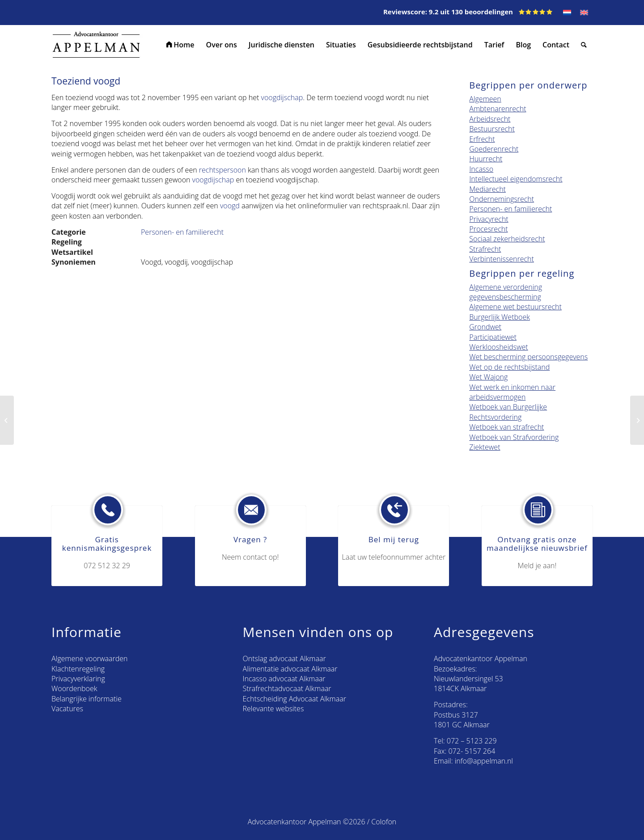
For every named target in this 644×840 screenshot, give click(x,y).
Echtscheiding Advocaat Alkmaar (294, 699)
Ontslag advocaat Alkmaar (284, 658)
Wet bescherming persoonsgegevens (528, 357)
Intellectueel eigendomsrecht (516, 179)
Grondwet (485, 327)
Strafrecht (485, 249)
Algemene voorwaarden (89, 658)
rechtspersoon (222, 170)
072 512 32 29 (107, 566)
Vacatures (67, 709)
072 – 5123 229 (472, 741)
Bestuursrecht (492, 129)
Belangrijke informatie (87, 699)
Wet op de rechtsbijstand (509, 367)
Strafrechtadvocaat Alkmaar (287, 688)
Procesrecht (488, 229)
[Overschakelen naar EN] (584, 13)
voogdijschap (282, 97)
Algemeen (485, 99)
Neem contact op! (250, 557)
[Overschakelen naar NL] (567, 13)
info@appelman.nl (484, 761)
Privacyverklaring (78, 679)
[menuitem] (180, 45)
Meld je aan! (537, 566)
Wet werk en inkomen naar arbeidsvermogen (512, 392)
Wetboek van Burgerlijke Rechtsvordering (508, 412)
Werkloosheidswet (498, 347)
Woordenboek (74, 688)
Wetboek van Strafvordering (514, 437)
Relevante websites (273, 709)
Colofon (384, 822)
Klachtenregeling (78, 669)
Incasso (481, 169)
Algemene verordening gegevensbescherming (506, 292)
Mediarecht (487, 189)
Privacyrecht (489, 219)
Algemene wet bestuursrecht (515, 307)
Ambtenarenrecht (498, 109)
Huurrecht (486, 159)
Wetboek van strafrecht (506, 427)
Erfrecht (482, 139)
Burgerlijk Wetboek (500, 317)
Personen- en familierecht (182, 232)
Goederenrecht (494, 149)
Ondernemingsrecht (502, 199)
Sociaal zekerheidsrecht (507, 239)
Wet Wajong (488, 377)
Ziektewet (485, 447)
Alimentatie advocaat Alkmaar (290, 669)
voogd (230, 206)
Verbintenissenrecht (502, 259)
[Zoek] (584, 45)
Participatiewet (493, 337)
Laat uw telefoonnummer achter (394, 557)
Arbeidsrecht (490, 119)
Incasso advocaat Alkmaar (284, 679)
